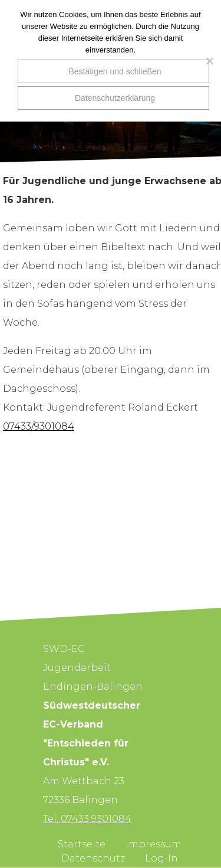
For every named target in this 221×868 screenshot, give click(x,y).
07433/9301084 (39, 426)
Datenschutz (93, 858)
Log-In (161, 858)
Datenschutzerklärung (115, 98)
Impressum (154, 844)
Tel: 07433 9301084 (87, 819)
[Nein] (206, 61)
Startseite (82, 844)
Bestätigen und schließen (115, 71)
